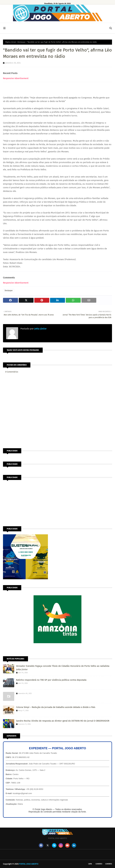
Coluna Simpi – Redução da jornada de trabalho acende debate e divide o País (56, 707)
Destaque (21, 42)
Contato (99, 864)
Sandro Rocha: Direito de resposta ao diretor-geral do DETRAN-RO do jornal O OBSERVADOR (63, 721)
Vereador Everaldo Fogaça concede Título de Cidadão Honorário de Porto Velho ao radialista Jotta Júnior (63, 668)
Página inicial (11, 42)
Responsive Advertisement (16, 78)
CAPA (90, 864)
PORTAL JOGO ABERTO (29, 864)
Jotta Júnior (40, 329)
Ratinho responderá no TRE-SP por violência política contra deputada (51, 680)
